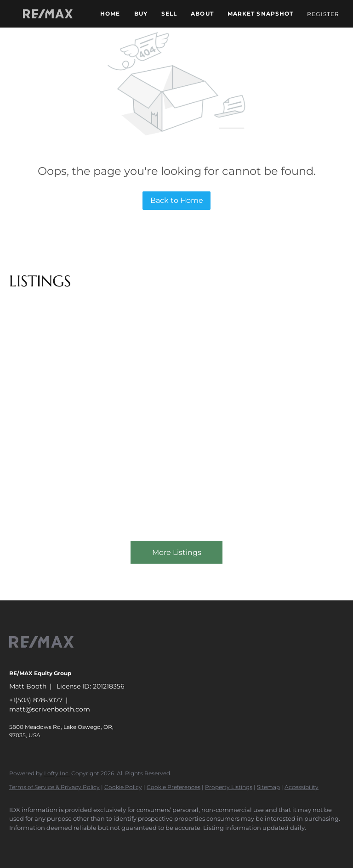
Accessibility (302, 787)
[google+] (154, 843)
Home (110, 14)
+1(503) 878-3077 (36, 700)
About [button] (202, 14)
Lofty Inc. (57, 773)
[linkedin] (47, 843)
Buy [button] (141, 14)
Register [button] (323, 14)
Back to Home (177, 200)
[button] (48, 14)
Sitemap (268, 787)
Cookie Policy (123, 787)
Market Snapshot (261, 14)
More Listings (177, 552)
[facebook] (20, 843)
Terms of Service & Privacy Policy (54, 787)
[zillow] (74, 843)
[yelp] (100, 843)
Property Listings (229, 787)
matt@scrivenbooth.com (50, 709)
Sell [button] (169, 14)
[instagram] (127, 843)
